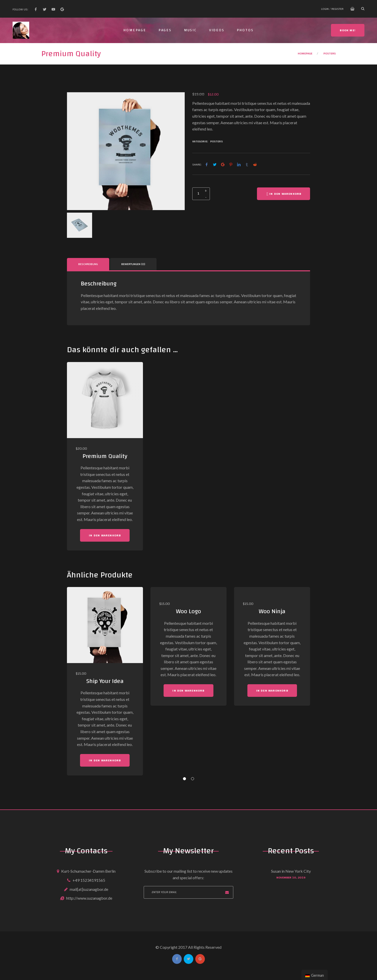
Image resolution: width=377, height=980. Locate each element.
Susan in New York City (291, 871)
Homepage (135, 30)
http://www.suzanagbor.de (89, 898)
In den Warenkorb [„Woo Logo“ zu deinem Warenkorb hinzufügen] (188, 691)
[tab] (88, 264)
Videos (217, 30)
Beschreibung (88, 264)
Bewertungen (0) (133, 264)
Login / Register (332, 9)
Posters (330, 53)
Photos (245, 30)
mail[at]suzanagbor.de (89, 889)
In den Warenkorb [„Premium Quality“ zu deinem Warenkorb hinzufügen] (105, 535)
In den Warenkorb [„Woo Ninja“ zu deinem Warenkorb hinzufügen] (272, 691)
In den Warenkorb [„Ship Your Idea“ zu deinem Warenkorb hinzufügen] (105, 760)
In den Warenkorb (284, 194)
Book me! (348, 30)
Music (190, 30)
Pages (165, 30)
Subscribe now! (227, 892)
